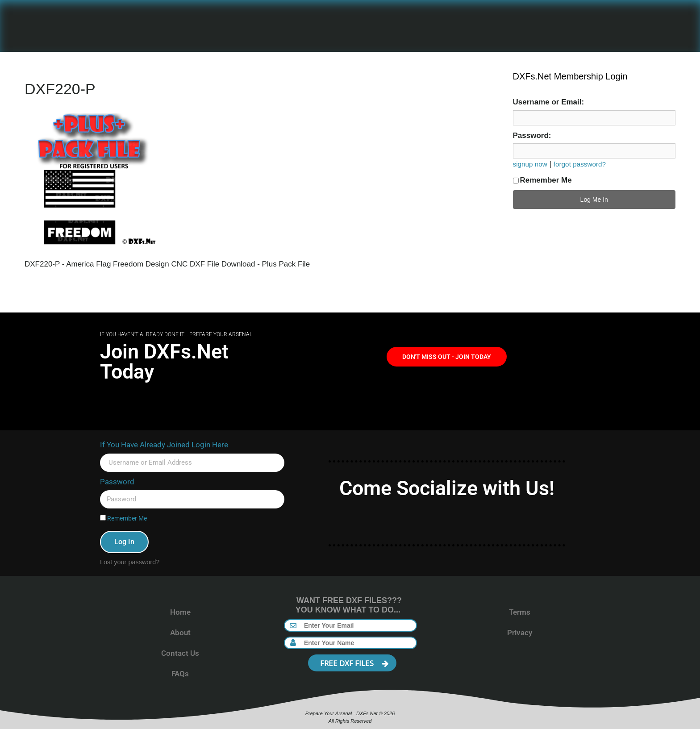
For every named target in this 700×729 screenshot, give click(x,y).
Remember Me (542, 180)
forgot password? (580, 164)
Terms (520, 612)
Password (117, 482)
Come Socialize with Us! (447, 488)
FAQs (180, 674)
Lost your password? (130, 562)
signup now (530, 164)
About (180, 633)
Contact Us (180, 653)
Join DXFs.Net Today (164, 362)
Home (180, 612)
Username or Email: (549, 102)
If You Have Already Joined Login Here (164, 445)
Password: (532, 135)
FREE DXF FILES (354, 663)
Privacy (520, 633)
